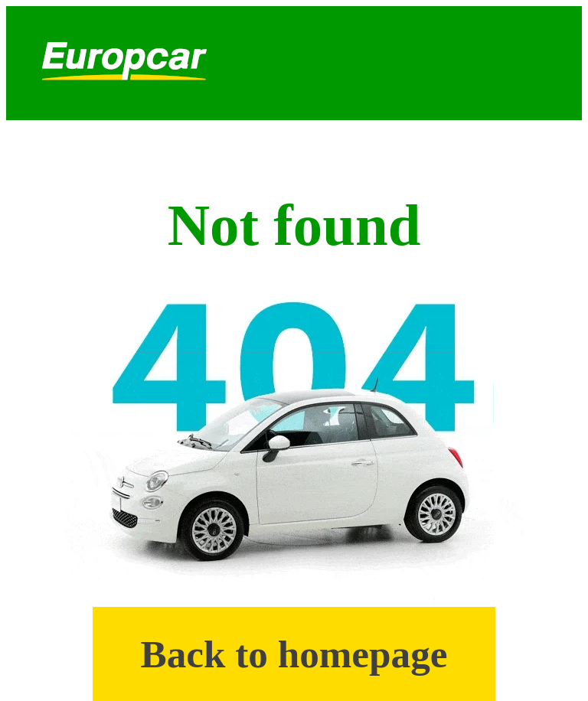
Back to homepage (294, 654)
